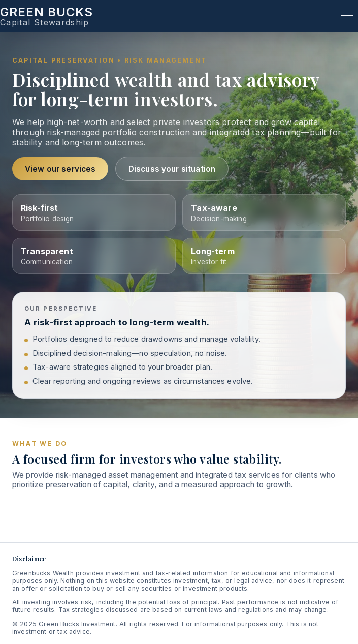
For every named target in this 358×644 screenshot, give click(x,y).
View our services (60, 169)
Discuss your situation (172, 169)
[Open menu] (347, 16)
